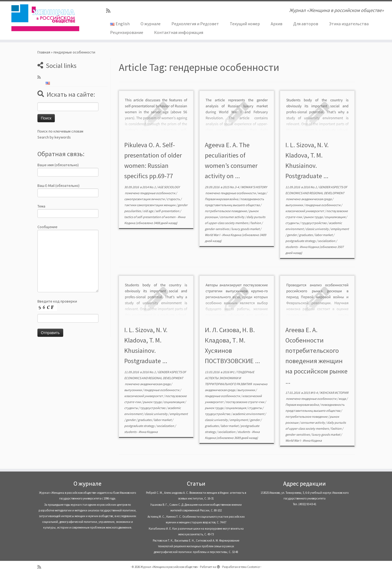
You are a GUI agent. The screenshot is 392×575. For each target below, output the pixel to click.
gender (292, 235)
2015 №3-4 (311, 393)
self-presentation (168, 211)
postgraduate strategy (301, 241)
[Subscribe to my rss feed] (110, 11)
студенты (292, 223)
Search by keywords (54, 137)
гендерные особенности (158, 193)
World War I (213, 235)
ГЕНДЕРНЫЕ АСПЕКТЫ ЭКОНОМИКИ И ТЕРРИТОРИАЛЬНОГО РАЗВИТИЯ (230, 378)
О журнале (151, 24)
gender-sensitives (217, 229)
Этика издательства (349, 24)
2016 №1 (229, 372)
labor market (324, 235)
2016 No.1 (310, 187)
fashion (256, 223)
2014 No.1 (149, 187)
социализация (335, 217)
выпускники (294, 205)
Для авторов (306, 24)
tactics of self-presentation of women (150, 217)
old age (149, 211)
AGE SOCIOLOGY (169, 187)
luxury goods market (246, 229)
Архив (277, 24)
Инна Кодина (232, 235)
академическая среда (317, 199)
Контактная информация (179, 32)
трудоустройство (314, 223)
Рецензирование (127, 32)
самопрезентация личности (145, 199)
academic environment (249, 414)
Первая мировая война (222, 199)
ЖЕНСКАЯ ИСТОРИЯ (334, 393)
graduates (306, 235)
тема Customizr (250, 567)
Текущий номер (245, 24)
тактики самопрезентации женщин (150, 205)
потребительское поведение (226, 211)
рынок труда (314, 217)
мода (262, 193)
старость (174, 199)
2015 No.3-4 (231, 187)
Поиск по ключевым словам (60, 131)
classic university (318, 229)
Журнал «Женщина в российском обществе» (169, 567)
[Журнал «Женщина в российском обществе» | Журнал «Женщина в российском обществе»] (45, 18)
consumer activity (232, 217)
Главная (44, 52)
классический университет (305, 211)
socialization (327, 241)
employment (340, 229)
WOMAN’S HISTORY (254, 187)
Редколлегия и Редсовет (195, 24)
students (292, 247)
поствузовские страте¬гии (245, 402)
